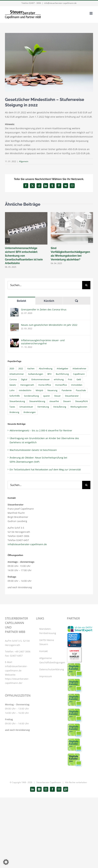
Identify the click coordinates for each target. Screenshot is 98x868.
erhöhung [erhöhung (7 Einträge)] (59, 379)
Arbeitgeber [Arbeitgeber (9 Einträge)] (62, 369)
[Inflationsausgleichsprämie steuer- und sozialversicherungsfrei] (15, 341)
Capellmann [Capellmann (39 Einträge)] (79, 374)
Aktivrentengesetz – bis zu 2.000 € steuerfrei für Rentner (41, 430)
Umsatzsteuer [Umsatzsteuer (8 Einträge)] (26, 407)
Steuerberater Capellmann (49, 782)
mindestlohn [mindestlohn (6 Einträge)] (25, 390)
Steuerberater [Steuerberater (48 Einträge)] (72, 396)
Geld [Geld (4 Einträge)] (79, 379)
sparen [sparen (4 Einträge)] (47, 396)
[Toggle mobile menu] (91, 13)
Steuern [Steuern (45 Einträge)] (67, 401)
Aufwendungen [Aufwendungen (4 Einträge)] (36, 374)
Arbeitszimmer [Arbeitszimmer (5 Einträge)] (17, 374)
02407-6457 (16, 656)
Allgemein (24, 161)
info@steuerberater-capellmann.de (60, 3)
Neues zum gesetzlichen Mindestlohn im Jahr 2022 (49, 325)
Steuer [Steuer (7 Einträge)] (57, 396)
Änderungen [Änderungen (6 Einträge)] (30, 412)
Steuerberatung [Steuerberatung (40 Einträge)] (17, 401)
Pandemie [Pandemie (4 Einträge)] (67, 390)
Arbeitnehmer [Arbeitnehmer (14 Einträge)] (79, 369)
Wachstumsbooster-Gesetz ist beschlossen (33, 450)
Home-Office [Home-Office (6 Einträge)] (45, 385)
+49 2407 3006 (22, 651)
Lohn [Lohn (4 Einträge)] (12, 390)
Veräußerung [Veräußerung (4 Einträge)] (60, 407)
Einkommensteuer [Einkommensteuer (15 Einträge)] (40, 379)
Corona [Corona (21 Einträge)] (13, 379)
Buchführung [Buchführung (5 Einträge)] (62, 374)
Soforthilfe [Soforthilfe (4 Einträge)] (15, 396)
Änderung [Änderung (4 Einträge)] (14, 412)
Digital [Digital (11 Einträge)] (24, 379)
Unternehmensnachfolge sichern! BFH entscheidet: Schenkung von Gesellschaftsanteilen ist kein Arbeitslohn (24, 256)
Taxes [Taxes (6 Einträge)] (12, 407)
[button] (7, 240)
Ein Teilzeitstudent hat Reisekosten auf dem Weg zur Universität (45, 469)
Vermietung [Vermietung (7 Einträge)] (43, 407)
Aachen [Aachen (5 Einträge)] (31, 369)
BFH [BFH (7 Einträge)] (49, 374)
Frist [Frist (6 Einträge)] (70, 379)
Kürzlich (49, 301)
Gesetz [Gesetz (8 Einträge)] (13, 385)
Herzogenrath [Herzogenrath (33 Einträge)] (27, 385)
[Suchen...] (45, 285)
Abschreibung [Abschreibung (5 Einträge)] (46, 369)
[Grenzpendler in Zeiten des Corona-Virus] (15, 310)
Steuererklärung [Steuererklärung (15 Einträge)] (37, 401)
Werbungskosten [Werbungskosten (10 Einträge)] (79, 407)
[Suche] (86, 285)
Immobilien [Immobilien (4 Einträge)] (77, 385)
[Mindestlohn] (49, 62)
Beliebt (21, 301)
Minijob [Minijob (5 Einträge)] (39, 390)
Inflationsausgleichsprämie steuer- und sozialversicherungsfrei (43, 342)
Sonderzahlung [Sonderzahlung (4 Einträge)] (31, 396)
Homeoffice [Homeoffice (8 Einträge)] (61, 385)
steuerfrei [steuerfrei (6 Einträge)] (54, 401)
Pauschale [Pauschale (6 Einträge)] (81, 390)
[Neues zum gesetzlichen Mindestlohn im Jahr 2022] (15, 325)
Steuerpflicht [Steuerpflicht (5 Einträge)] (82, 401)
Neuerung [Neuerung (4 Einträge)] (52, 390)
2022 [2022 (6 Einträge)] (21, 369)
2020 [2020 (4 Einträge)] (12, 369)
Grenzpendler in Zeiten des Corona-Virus (44, 309)
